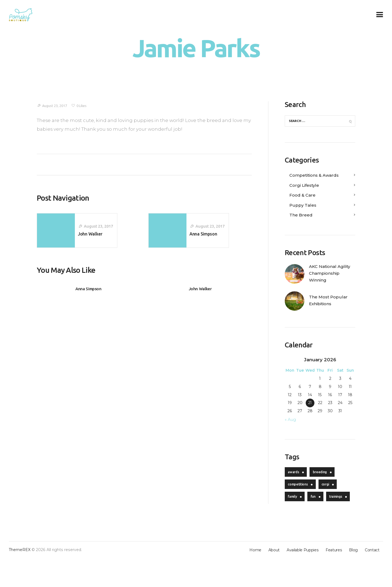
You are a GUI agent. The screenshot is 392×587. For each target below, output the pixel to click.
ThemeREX (20, 579)
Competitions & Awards (317, 176)
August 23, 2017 (56, 106)
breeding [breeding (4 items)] (323, 484)
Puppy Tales (304, 206)
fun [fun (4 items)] (317, 511)
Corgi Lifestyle (306, 186)
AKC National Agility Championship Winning (326, 279)
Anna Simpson (88, 293)
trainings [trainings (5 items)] (296, 525)
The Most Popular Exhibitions (330, 311)
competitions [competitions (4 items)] (300, 497)
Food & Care (304, 196)
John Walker (200, 293)
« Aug (291, 430)
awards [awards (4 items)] (294, 484)
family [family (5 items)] (294, 511)
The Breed (302, 216)
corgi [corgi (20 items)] (330, 497)
